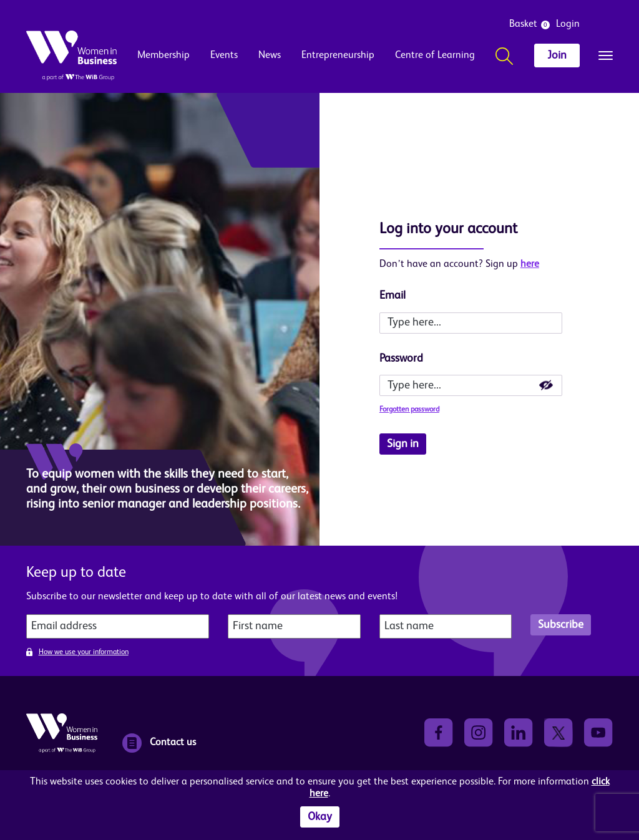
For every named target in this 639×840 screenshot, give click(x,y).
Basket (523, 24)
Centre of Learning (435, 56)
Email (393, 296)
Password (401, 359)
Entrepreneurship (338, 56)
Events (224, 56)
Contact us (159, 743)
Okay (320, 817)
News (270, 56)
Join (557, 56)
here (530, 264)
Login (568, 24)
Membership (163, 56)
